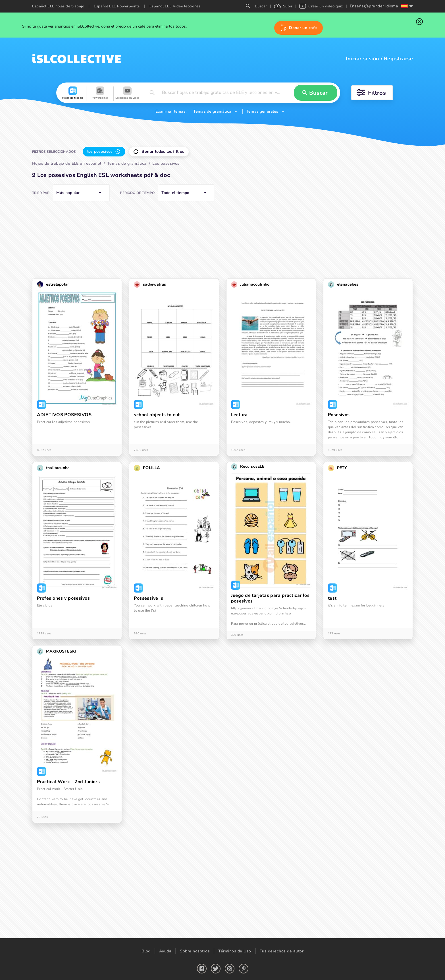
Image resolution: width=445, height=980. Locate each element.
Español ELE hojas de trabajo (58, 6)
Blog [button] (146, 951)
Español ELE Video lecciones (175, 6)
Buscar (256, 6)
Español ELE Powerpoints (117, 6)
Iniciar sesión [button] (362, 59)
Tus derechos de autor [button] (282, 951)
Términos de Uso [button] (235, 951)
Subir (283, 6)
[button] (299, 28)
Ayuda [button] (165, 951)
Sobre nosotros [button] (195, 951)
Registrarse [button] (398, 59)
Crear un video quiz (321, 6)
